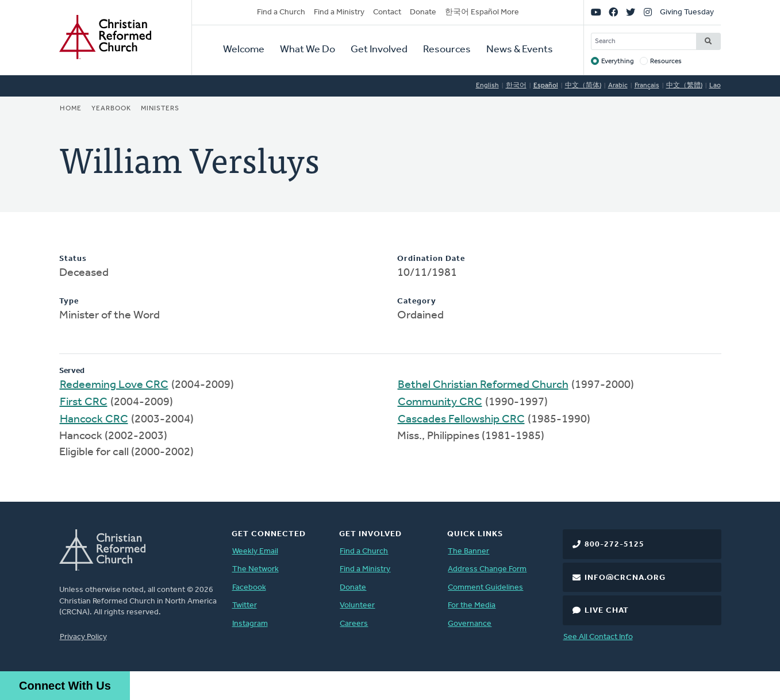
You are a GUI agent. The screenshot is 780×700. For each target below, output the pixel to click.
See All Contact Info (598, 637)
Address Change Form (487, 569)
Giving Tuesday (687, 12)
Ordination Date (431, 259)
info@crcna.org (625, 578)
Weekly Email (255, 551)
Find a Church (281, 12)
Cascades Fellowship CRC (461, 420)
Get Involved (379, 50)
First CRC (84, 402)
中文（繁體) (684, 86)
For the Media (472, 605)
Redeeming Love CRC (114, 385)
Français (647, 86)
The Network (255, 569)
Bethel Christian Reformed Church (483, 385)
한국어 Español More (482, 12)
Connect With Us (65, 686)
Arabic (618, 86)
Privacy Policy (83, 637)
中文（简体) (583, 86)
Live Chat (607, 611)
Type (69, 301)
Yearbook (111, 109)
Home (71, 109)
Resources (447, 50)
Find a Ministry (339, 12)
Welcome (244, 50)
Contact (387, 12)
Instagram (250, 624)
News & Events (520, 50)
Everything (618, 61)
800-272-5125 (614, 545)
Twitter (245, 605)
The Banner (468, 551)
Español (546, 86)
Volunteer (357, 605)
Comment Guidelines (485, 588)
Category (417, 301)
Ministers (160, 109)
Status (73, 259)
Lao (715, 86)
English (487, 86)
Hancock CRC (94, 420)
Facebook (249, 588)
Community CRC (440, 402)
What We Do (308, 50)
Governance (470, 624)
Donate (423, 12)
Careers (354, 624)
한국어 (516, 86)
